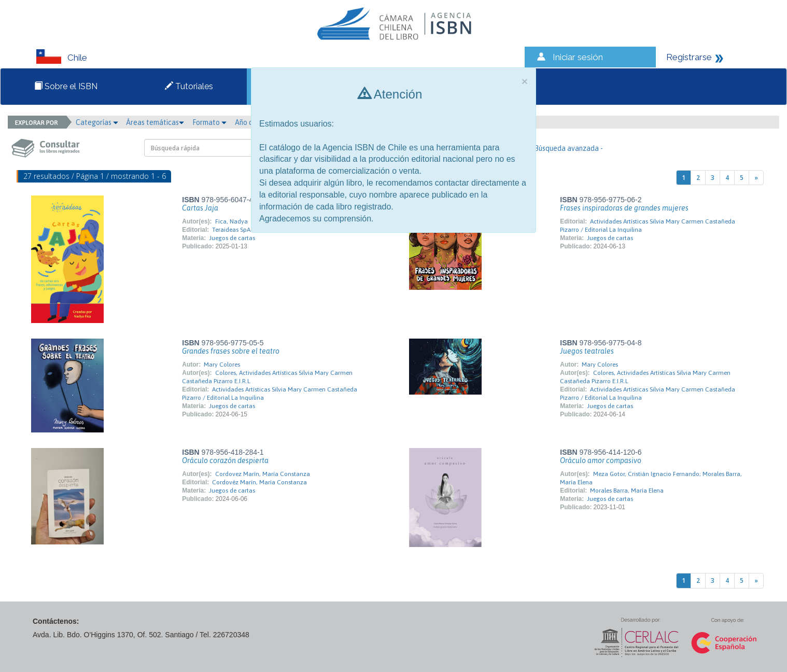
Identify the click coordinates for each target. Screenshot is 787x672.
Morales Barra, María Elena (627, 491)
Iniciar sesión (578, 57)
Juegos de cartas (232, 238)
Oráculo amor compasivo (601, 460)
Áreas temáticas (155, 122)
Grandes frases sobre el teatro (231, 351)
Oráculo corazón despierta (225, 460)
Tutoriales (189, 86)
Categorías (97, 122)
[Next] (756, 178)
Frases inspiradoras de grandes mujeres (624, 208)
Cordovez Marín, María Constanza (263, 474)
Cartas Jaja (200, 208)
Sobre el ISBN (66, 86)
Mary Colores (222, 365)
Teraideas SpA (231, 230)
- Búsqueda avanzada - (566, 148)
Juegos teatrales (587, 351)
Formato (209, 122)
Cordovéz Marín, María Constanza (259, 482)
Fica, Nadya (231, 221)
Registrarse (689, 57)
